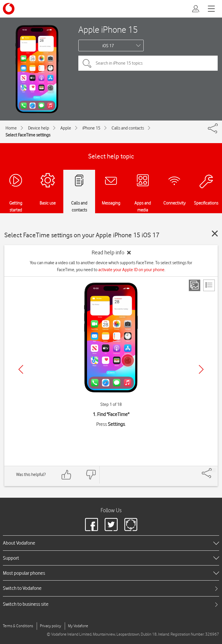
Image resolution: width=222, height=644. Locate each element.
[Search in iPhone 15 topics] (148, 63)
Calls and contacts (128, 128)
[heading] (111, 543)
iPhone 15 (91, 128)
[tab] (111, 588)
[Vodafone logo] (9, 9)
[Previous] (21, 369)
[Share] (214, 470)
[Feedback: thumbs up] (66, 475)
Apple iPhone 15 (108, 29)
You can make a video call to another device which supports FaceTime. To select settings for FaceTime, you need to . (111, 266)
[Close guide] (215, 233)
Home (11, 128)
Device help (39, 128)
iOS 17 (108, 46)
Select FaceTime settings (28, 135)
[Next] (201, 369)
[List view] (209, 285)
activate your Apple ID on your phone (131, 270)
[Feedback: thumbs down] (91, 475)
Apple (66, 128)
